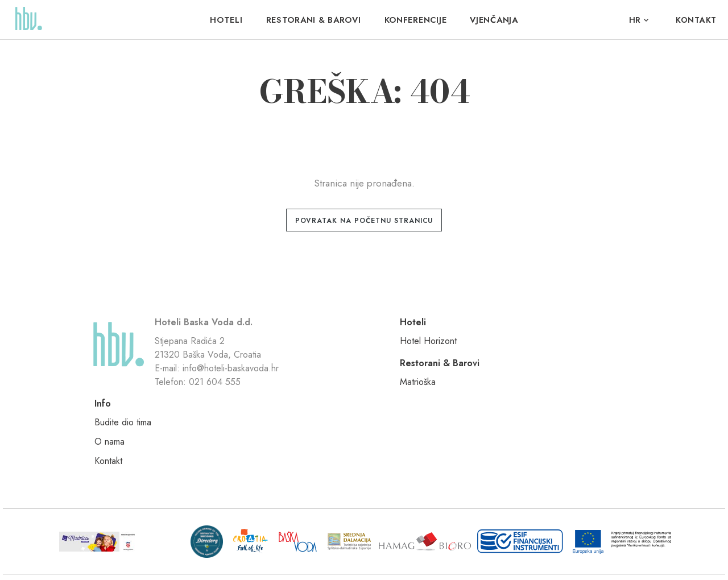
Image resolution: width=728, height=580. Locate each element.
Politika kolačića (306, 558)
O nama (541, 367)
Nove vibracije (545, 558)
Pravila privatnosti (192, 558)
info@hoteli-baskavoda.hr (237, 395)
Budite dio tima (554, 348)
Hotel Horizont (350, 348)
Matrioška (442, 348)
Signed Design (632, 558)
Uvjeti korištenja (250, 558)
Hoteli (227, 20)
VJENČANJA (493, 20)
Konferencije (415, 20)
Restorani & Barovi (314, 20)
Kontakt (696, 20)
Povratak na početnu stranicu (364, 221)
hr (635, 20)
